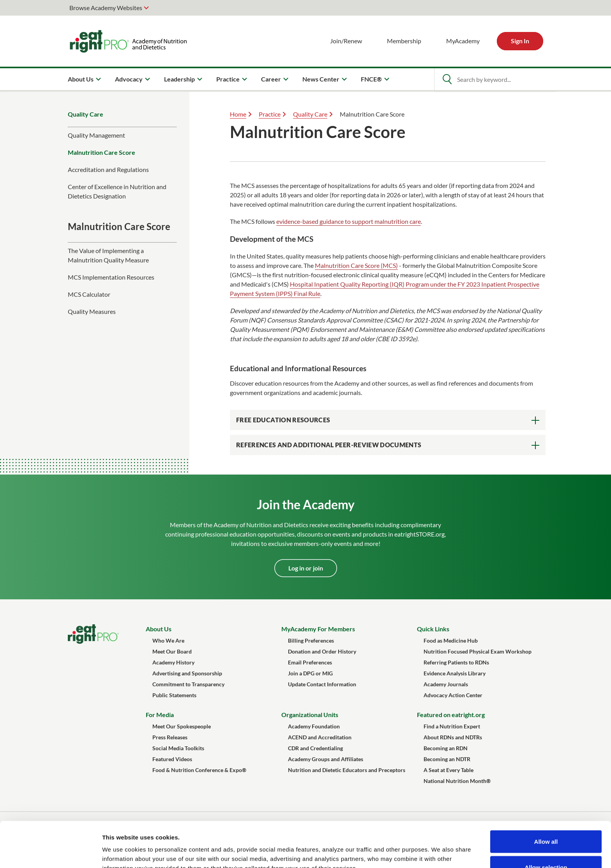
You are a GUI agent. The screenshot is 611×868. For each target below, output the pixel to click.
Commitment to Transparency (188, 684)
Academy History (173, 662)
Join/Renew (346, 41)
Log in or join (306, 568)
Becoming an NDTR (447, 759)
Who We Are (168, 640)
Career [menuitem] (271, 79)
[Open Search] (447, 79)
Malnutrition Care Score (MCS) (356, 265)
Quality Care (86, 114)
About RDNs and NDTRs (453, 737)
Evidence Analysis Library (455, 673)
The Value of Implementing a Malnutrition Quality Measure (108, 255)
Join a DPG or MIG (310, 673)
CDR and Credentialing (315, 748)
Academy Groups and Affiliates (326, 759)
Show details (409, 848)
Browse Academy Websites (106, 8)
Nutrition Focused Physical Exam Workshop (478, 651)
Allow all (546, 796)
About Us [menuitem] (81, 79)
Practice (270, 114)
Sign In (520, 41)
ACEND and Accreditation (320, 737)
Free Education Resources (283, 420)
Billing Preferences (311, 640)
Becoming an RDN (446, 748)
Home (238, 114)
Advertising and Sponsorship (187, 673)
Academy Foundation (314, 726)
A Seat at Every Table (449, 770)
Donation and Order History (322, 651)
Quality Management (96, 135)
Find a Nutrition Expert (452, 726)
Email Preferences (310, 662)
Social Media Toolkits (178, 748)
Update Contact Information (322, 684)
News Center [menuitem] (321, 79)
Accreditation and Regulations (108, 169)
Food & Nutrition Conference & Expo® (199, 770)
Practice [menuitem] (228, 79)
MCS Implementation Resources (111, 277)
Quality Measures (92, 311)
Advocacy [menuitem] (129, 79)
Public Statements (174, 695)
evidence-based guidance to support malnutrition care (349, 221)
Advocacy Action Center (453, 695)
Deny (546, 847)
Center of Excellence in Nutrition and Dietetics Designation (117, 191)
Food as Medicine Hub (451, 640)
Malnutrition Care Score (102, 152)
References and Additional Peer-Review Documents (329, 445)
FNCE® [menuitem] (371, 79)
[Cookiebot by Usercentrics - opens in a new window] (50, 853)
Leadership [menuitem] (179, 79)
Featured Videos (172, 759)
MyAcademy (463, 41)
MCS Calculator (89, 294)
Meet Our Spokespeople (182, 726)
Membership (404, 41)
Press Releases (170, 737)
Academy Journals (446, 684)
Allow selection (546, 822)
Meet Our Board (172, 651)
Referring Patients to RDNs (456, 662)
